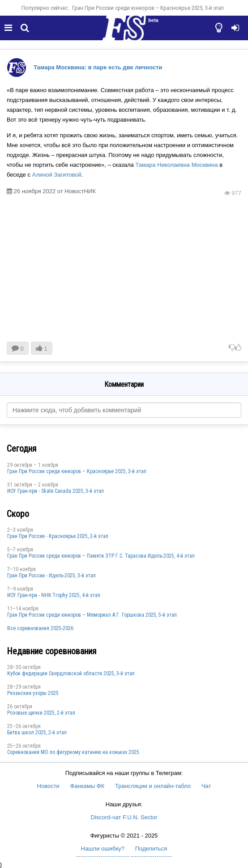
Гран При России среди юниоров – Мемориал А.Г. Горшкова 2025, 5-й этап (92, 615)
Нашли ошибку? (103, 849)
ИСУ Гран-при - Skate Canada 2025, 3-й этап (56, 491)
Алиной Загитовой (57, 175)
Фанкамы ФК (87, 786)
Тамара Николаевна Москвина (176, 165)
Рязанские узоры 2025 (33, 693)
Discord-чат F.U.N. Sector (124, 817)
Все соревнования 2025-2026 (40, 628)
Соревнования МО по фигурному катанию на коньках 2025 (73, 752)
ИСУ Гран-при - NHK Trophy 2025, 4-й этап (54, 595)
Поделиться (151, 849)
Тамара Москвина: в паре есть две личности (98, 67)
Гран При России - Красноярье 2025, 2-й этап (58, 536)
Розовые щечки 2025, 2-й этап (41, 713)
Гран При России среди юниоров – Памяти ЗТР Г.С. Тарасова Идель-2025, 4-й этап (101, 556)
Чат (206, 786)
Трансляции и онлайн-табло (153, 786)
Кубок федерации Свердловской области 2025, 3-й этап (71, 673)
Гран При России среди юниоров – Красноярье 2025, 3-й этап (148, 8)
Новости (48, 786)
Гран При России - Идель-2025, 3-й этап (51, 576)
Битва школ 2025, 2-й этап (37, 733)
